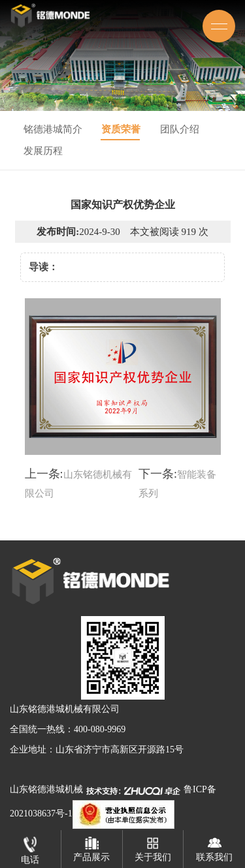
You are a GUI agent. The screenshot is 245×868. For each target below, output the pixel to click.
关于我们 (153, 846)
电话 (30, 847)
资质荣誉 (121, 129)
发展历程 (43, 151)
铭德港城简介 (53, 129)
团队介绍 (180, 129)
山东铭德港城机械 (46, 789)
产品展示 (91, 846)
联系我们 (214, 846)
